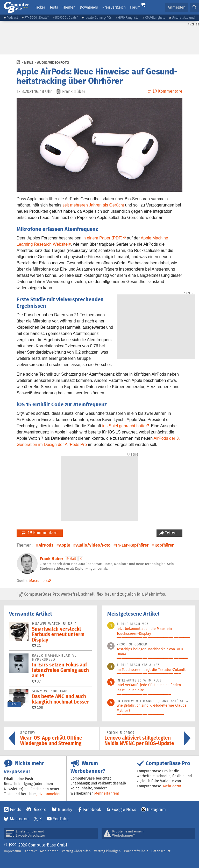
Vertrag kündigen (107, 851)
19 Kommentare (40, 533)
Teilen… (172, 533)
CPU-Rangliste (155, 18)
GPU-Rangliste (128, 18)
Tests (54, 7)
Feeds (15, 810)
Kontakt (31, 851)
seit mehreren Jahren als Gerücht (93, 205)
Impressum (12, 851)
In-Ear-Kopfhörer (132, 545)
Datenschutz (161, 851)
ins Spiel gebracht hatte (124, 426)
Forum (135, 7)
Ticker (40, 7)
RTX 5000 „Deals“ (37, 18)
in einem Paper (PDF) (102, 238)
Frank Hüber (52, 559)
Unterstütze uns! (183, 18)
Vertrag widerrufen (76, 851)
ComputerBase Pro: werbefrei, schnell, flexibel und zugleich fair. (92, 594)
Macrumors (38, 581)
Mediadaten (49, 851)
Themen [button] (69, 7)
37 (37, 681)
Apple (65, 545)
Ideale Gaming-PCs (98, 18)
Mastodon (19, 819)
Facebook (92, 810)
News (29, 63)
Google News (124, 810)
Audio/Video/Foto (53, 63)
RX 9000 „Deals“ (67, 18)
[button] (194, 7)
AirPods (46, 545)
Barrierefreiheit (136, 851)
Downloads (89, 7)
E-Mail (71, 559)
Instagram (156, 810)
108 (38, 707)
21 (37, 645)
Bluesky (65, 810)
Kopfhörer (164, 545)
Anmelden (177, 7)
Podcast (12, 18)
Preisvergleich (114, 7)
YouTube (61, 819)
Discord (40, 810)
